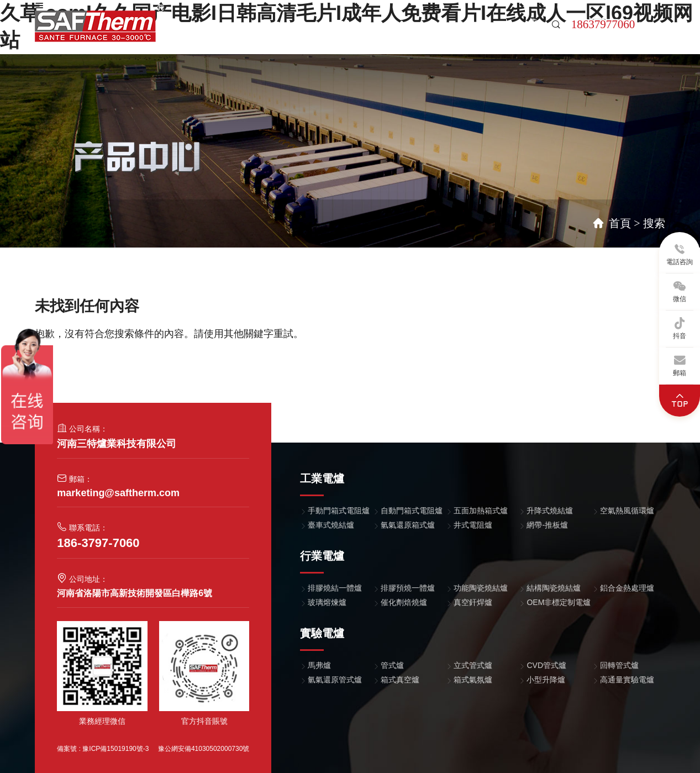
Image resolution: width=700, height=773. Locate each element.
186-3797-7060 (98, 543)
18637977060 (603, 24)
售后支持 (448, 36)
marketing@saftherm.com (118, 493)
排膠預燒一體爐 (408, 588)
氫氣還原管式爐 (335, 680)
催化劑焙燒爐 (404, 602)
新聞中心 (399, 36)
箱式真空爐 (400, 680)
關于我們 (350, 36)
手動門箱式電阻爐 (339, 511)
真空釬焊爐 (473, 602)
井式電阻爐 (473, 525)
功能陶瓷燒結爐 (481, 588)
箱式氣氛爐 (473, 680)
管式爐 (392, 665)
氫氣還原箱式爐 (408, 525)
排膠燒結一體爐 (335, 588)
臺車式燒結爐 (331, 525)
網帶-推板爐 (547, 525)
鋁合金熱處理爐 (627, 588)
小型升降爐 (546, 680)
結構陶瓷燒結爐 (554, 588)
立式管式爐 (473, 665)
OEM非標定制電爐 (559, 602)
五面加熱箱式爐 (481, 511)
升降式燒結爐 (550, 511)
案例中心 (302, 36)
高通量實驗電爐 (627, 680)
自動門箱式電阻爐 (412, 511)
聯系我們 (496, 36)
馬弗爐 (319, 665)
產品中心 (253, 36)
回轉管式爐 (619, 665)
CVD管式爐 (546, 665)
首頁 (214, 36)
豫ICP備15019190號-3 (115, 749)
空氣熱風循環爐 (627, 511)
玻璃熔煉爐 (327, 602)
